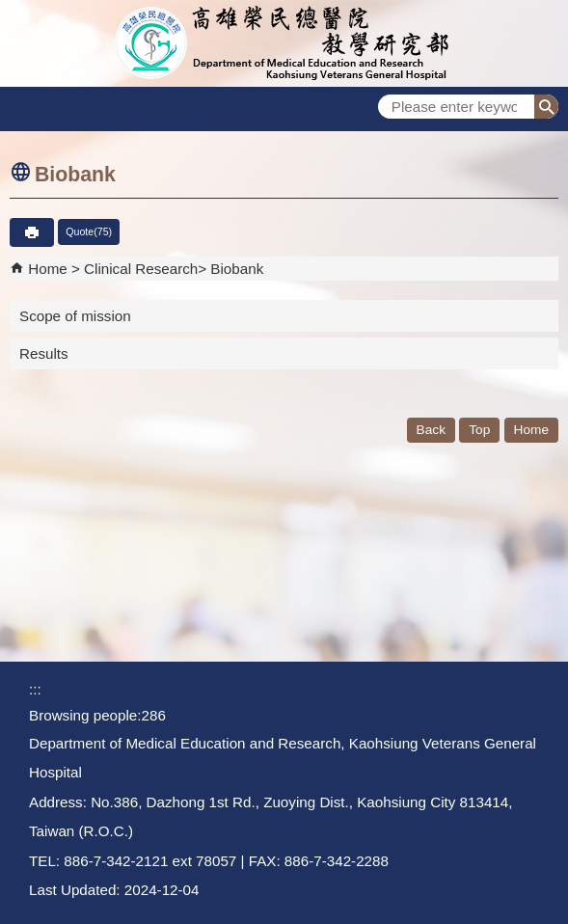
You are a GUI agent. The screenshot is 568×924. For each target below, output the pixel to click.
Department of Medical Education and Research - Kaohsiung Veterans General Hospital (284, 43)
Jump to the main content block (10, 10)
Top (479, 430)
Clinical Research (141, 269)
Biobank (237, 269)
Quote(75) (89, 231)
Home (48, 269)
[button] (546, 107)
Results (44, 353)
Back (431, 430)
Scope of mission (75, 316)
